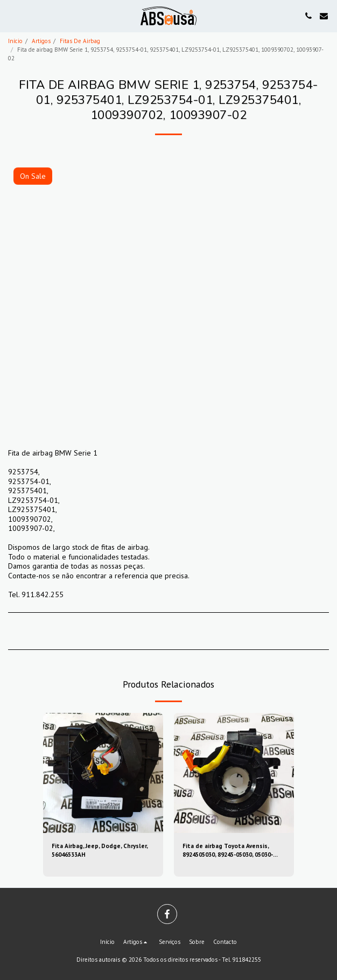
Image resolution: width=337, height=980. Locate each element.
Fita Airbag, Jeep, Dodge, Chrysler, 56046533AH (100, 850)
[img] (103, 773)
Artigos (41, 41)
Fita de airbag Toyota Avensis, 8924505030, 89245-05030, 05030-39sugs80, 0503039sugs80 (228, 851)
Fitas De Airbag (80, 41)
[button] (12, 16)
